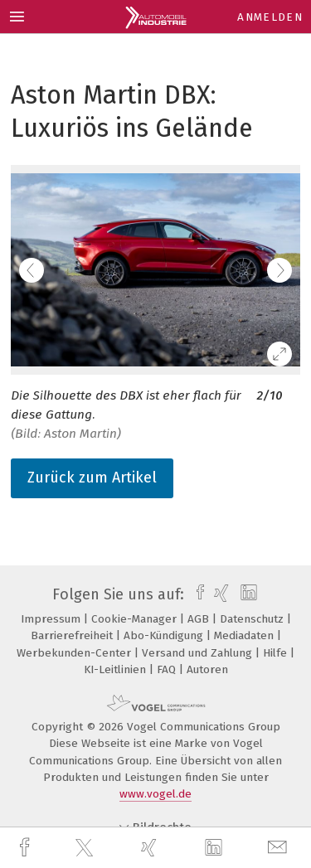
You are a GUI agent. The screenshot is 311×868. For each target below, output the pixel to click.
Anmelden (270, 17)
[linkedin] (216, 848)
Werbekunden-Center (75, 653)
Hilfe (277, 653)
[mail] (279, 848)
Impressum (52, 619)
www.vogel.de (155, 794)
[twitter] (86, 848)
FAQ (168, 669)
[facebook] (27, 848)
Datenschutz (253, 619)
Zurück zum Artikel (92, 478)
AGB (200, 619)
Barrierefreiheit (73, 635)
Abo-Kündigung (165, 635)
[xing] (151, 848)
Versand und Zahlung (199, 653)
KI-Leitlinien (117, 669)
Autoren (207, 669)
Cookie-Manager (136, 619)
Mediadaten (245, 635)
